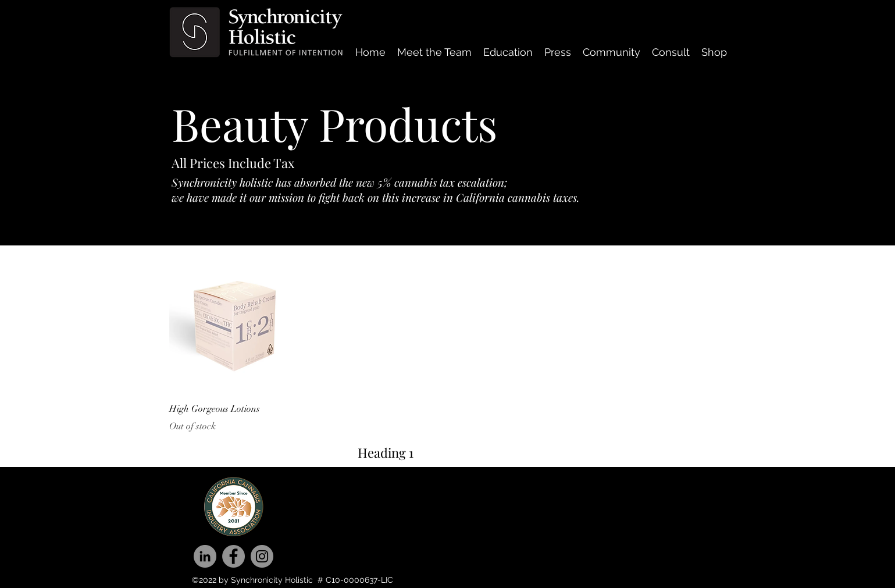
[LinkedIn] (205, 556)
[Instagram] (262, 556)
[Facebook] (233, 556)
